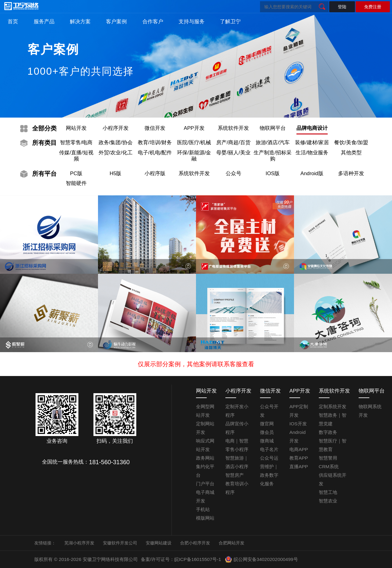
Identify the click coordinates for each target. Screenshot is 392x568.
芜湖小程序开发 (79, 543)
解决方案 (80, 22)
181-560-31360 (109, 462)
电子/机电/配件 (155, 153)
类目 (44, 143)
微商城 (267, 441)
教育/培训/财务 (155, 143)
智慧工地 (328, 492)
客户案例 (116, 22)
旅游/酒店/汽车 (273, 143)
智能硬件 (76, 183)
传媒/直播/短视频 (76, 156)
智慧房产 (235, 475)
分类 (44, 128)
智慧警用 (328, 458)
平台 (44, 174)
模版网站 (205, 518)
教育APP (299, 458)
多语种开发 (351, 173)
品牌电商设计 (312, 128)
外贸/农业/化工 (116, 153)
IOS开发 (298, 424)
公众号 (234, 173)
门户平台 (205, 484)
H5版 (115, 173)
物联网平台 (273, 128)
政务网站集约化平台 (205, 466)
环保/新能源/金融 (194, 156)
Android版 (312, 173)
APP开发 (194, 128)
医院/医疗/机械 (194, 143)
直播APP (299, 466)
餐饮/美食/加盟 (351, 143)
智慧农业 (328, 501)
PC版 (76, 173)
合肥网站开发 (232, 543)
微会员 (267, 432)
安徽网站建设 (159, 543)
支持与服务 (192, 22)
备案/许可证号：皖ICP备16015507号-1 (181, 559)
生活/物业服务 (312, 153)
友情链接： (45, 543)
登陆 (342, 7)
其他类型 (351, 153)
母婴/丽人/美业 (233, 153)
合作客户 (153, 22)
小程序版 (155, 173)
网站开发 (76, 128)
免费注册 (373, 7)
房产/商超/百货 (233, 143)
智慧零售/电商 (76, 143)
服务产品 (44, 22)
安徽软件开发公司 (120, 543)
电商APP (299, 449)
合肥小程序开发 (195, 543)
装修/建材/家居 (312, 143)
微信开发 (155, 128)
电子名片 (269, 449)
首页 (13, 22)
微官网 (267, 424)
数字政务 (328, 432)
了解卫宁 (230, 22)
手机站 (203, 509)
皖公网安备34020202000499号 (261, 559)
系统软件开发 (233, 128)
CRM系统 (329, 466)
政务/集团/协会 (116, 143)
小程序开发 (116, 128)
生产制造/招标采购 (273, 156)
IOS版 (273, 173)
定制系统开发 (333, 406)
